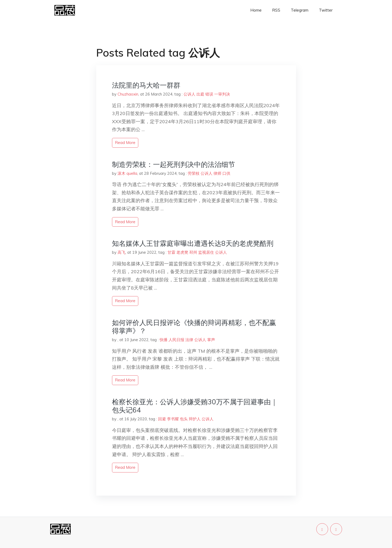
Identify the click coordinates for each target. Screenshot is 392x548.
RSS (276, 10)
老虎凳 (182, 252)
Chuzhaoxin (128, 94)
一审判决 (222, 94)
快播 (164, 340)
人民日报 (176, 340)
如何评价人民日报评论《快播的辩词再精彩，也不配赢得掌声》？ (194, 327)
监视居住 (206, 252)
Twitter (326, 10)
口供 (226, 173)
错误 (209, 94)
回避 (162, 419)
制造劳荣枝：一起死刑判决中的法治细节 (174, 164)
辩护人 (195, 419)
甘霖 (171, 252)
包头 (184, 419)
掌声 (211, 340)
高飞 (121, 252)
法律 (189, 340)
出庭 (200, 94)
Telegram (300, 10)
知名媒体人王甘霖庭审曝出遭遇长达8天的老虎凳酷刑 (193, 243)
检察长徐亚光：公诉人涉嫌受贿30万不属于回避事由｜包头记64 (195, 406)
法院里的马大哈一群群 (146, 85)
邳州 (193, 252)
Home (256, 10)
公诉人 (189, 94)
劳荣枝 (194, 173)
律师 (217, 173)
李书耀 (173, 419)
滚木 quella (127, 173)
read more (125, 143)
